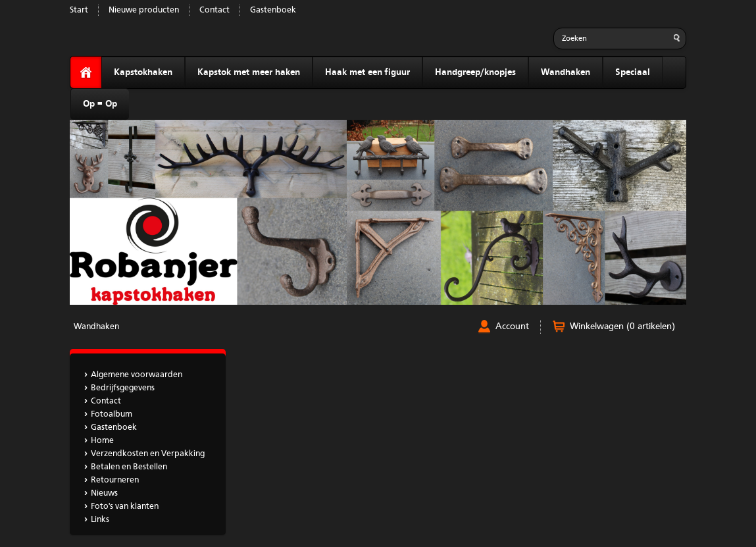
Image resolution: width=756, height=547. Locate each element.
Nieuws (104, 493)
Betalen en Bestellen (129, 467)
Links (100, 520)
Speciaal (633, 72)
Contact (214, 10)
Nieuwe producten (144, 10)
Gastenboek (273, 10)
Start (79, 10)
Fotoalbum (112, 414)
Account (512, 326)
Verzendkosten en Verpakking (148, 454)
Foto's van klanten (125, 507)
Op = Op (100, 104)
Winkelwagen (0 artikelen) (622, 326)
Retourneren (115, 480)
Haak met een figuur (367, 72)
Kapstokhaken (143, 72)
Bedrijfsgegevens (123, 388)
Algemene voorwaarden (137, 375)
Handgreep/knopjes (475, 72)
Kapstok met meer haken (249, 72)
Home (102, 441)
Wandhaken (566, 72)
